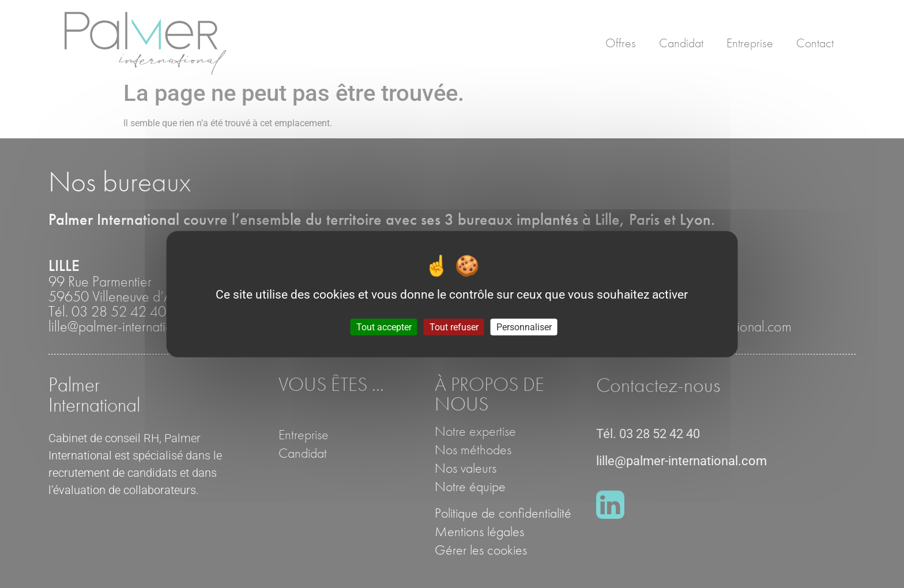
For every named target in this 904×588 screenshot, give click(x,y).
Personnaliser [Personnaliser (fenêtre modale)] (524, 327)
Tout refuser (454, 327)
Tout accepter (384, 327)
